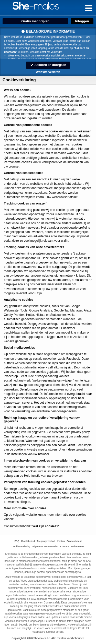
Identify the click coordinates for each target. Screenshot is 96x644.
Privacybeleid (74, 541)
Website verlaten (48, 72)
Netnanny (34, 603)
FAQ (17, 541)
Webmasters (77, 547)
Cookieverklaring (21, 547)
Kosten (61, 541)
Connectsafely (52, 603)
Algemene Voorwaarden (45, 547)
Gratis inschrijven (35, 21)
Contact (65, 547)
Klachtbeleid (28, 541)
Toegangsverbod (46, 541)
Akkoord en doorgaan (48, 65)
